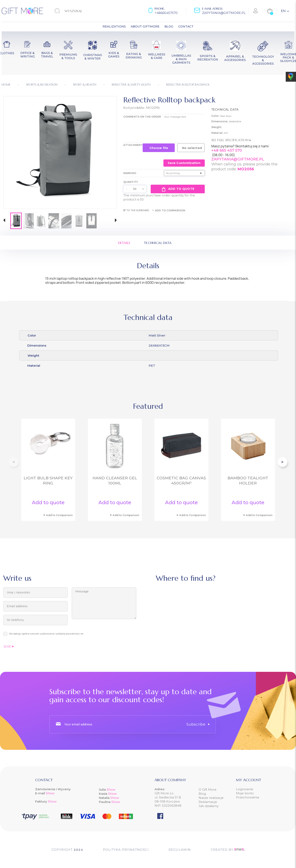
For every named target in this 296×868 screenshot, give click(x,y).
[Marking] (184, 173)
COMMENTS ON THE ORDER (142, 117)
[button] (4, 221)
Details (124, 243)
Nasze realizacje (211, 798)
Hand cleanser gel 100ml (115, 481)
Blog (202, 794)
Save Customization (184, 163)
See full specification (231, 140)
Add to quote (178, 189)
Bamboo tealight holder (248, 481)
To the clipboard (136, 210)
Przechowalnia (247, 797)
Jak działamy (209, 806)
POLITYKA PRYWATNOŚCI (126, 850)
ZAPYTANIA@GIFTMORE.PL (238, 159)
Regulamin (180, 850)
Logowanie (245, 789)
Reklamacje (208, 802)
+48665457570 (166, 13)
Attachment (133, 145)
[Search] (80, 11)
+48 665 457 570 (227, 150)
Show (50, 793)
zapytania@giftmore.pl (224, 13)
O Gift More (208, 790)
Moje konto (245, 793)
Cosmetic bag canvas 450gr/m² (181, 481)
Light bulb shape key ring (48, 481)
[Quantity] (135, 189)
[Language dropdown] (285, 11)
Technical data (158, 243)
